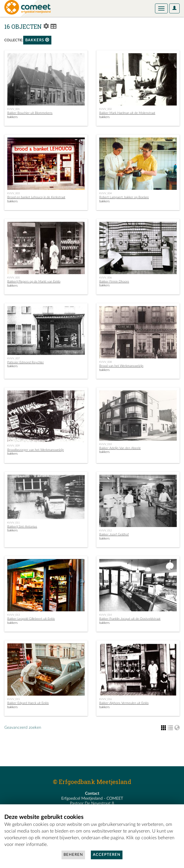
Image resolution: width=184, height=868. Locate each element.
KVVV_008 (105, 362)
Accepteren (107, 855)
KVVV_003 (13, 193)
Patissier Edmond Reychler (26, 362)
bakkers (37, 40)
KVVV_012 (105, 531)
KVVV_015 (13, 699)
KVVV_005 (13, 278)
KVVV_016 (105, 699)
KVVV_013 (13, 615)
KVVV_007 (13, 358)
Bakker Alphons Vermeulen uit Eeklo (124, 703)
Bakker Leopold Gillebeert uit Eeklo (31, 619)
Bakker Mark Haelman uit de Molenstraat (127, 113)
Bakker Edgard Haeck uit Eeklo (28, 703)
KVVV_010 (105, 444)
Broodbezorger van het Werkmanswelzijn (36, 450)
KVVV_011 (13, 523)
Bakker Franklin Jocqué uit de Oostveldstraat (130, 619)
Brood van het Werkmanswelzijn (121, 366)
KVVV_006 (105, 278)
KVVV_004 (105, 193)
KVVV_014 (105, 615)
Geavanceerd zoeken (23, 728)
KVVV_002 (105, 109)
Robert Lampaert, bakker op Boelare (124, 197)
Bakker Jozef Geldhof (114, 534)
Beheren (73, 855)
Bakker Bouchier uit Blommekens (30, 113)
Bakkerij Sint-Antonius (22, 527)
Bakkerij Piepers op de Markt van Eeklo (34, 282)
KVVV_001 (13, 109)
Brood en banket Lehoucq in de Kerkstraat (36, 197)
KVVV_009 (13, 446)
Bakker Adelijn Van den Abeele (120, 448)
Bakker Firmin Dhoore (114, 282)
